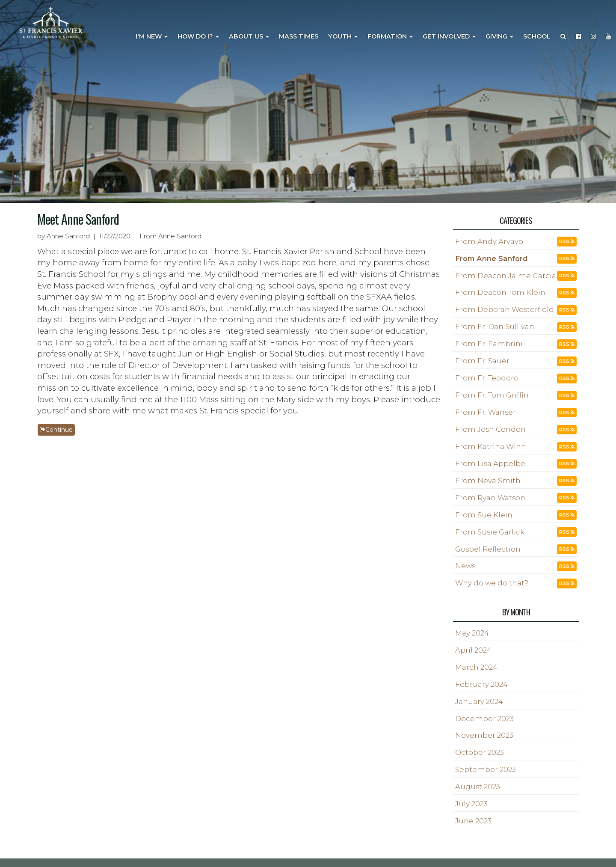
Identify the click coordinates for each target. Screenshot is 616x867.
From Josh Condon (490, 429)
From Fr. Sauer (482, 361)
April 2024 (473, 650)
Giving (499, 36)
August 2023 (478, 787)
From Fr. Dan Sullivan (495, 327)
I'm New (152, 36)
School (537, 36)
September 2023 (486, 769)
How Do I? (198, 36)
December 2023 (484, 719)
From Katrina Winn (491, 446)
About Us (249, 36)
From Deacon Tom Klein (500, 292)
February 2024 (481, 684)
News (465, 566)
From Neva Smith (488, 481)
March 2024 (476, 667)
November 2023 (484, 735)
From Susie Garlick (490, 532)
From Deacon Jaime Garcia (506, 276)
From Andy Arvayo (489, 241)
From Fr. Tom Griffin (492, 395)
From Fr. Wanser (486, 412)
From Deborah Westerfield (505, 309)
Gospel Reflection (488, 549)
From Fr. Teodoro (487, 378)
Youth (343, 36)
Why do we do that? (492, 583)
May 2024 (472, 633)
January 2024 (479, 701)
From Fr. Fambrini (489, 344)
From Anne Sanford (492, 258)
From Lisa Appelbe (490, 463)
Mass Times (299, 36)
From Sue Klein (484, 515)
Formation (390, 36)
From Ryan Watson (490, 498)
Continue (56, 430)
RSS (567, 241)
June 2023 (473, 821)
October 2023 (480, 752)
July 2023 (471, 804)
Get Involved (449, 36)
